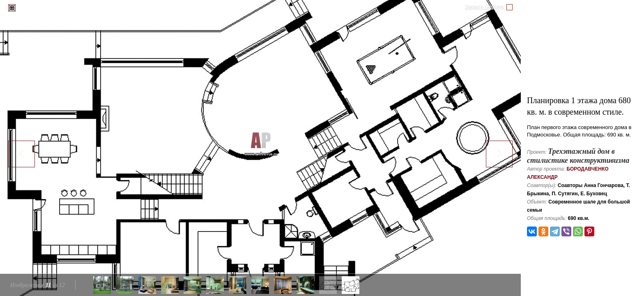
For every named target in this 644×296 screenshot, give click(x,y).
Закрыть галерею (485, 7)
